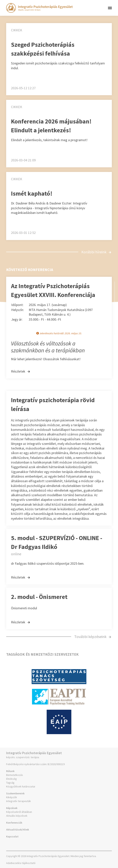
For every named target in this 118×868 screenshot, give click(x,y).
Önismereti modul (24, 608)
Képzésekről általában (19, 812)
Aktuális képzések (17, 816)
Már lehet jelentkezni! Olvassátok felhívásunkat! (46, 359)
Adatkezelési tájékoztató (21, 863)
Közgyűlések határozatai (21, 786)
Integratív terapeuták (19, 801)
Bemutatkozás (15, 775)
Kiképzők (12, 797)
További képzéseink (93, 637)
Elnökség (11, 779)
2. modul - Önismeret (39, 597)
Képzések (12, 808)
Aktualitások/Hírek (18, 830)
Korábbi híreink (96, 252)
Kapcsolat (12, 836)
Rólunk (10, 771)
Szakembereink (15, 793)
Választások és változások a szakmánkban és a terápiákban (48, 347)
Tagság (10, 783)
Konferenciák (14, 823)
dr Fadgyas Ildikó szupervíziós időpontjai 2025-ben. (48, 563)
